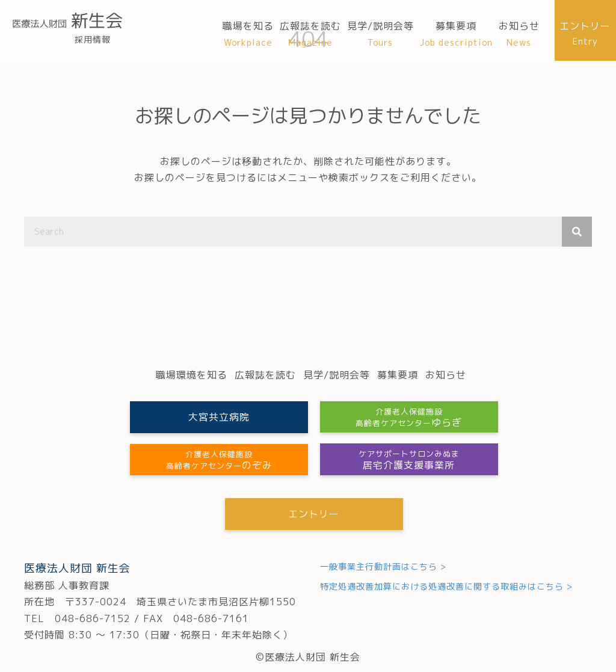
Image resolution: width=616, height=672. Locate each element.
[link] (248, 34)
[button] (218, 417)
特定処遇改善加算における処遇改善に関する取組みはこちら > (446, 587)
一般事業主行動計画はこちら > (383, 566)
